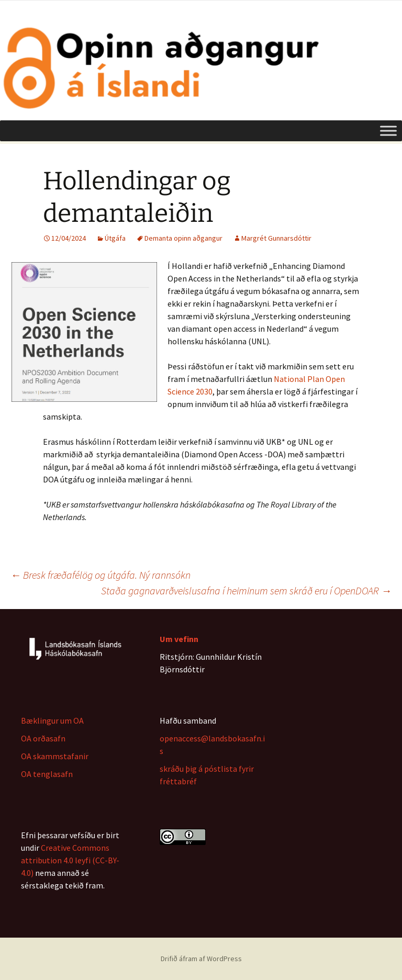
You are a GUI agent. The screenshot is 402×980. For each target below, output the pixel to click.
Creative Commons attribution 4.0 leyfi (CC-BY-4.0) (70, 860)
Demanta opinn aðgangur (183, 238)
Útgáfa (115, 238)
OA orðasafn (43, 738)
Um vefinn (179, 639)
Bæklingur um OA (52, 720)
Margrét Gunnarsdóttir (276, 238)
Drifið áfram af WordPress (201, 959)
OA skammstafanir (55, 756)
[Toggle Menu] (388, 131)
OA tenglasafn (47, 774)
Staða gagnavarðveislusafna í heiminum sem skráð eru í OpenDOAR (246, 590)
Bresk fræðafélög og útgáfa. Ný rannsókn (100, 575)
